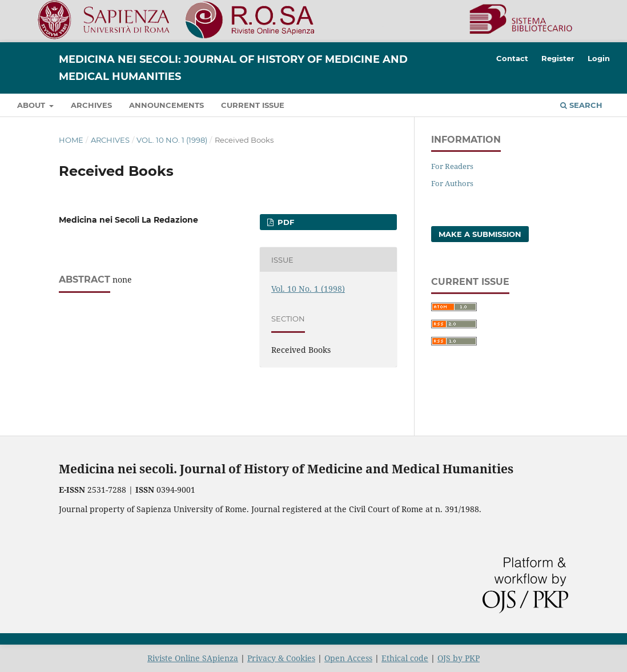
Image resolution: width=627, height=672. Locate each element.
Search (581, 105)
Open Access (348, 658)
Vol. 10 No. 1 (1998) (172, 140)
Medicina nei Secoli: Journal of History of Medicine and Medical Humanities (233, 68)
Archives (91, 105)
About (32, 105)
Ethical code (405, 658)
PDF (285, 222)
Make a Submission (480, 234)
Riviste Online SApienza (193, 658)
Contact (512, 58)
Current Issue (253, 105)
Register (558, 58)
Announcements (166, 105)
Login (599, 58)
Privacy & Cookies (281, 658)
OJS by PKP (459, 658)
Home (71, 140)
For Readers (452, 166)
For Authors (452, 183)
